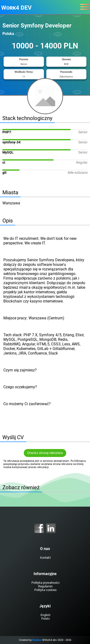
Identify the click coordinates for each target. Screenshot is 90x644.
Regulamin (45, 586)
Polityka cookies (45, 590)
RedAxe (37, 640)
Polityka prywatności (45, 583)
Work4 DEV (16, 8)
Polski (45, 619)
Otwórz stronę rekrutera (45, 453)
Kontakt (45, 558)
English (45, 615)
